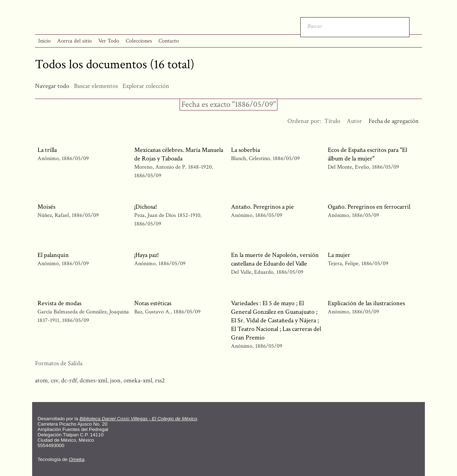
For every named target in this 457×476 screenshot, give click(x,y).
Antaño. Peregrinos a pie (262, 207)
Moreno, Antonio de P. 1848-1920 (173, 167)
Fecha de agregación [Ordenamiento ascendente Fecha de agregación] (394, 121)
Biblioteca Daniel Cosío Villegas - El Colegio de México (138, 419)
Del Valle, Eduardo (252, 272)
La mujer (339, 255)
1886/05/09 (75, 158)
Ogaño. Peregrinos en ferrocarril (369, 207)
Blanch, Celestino (250, 158)
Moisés (46, 207)
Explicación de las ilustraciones (366, 303)
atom (41, 380)
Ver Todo (109, 41)
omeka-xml (138, 380)
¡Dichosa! (146, 207)
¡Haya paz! (147, 255)
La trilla (47, 150)
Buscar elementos (96, 86)
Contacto (169, 41)
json (115, 380)
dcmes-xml (93, 380)
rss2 (160, 380)
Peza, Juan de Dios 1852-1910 (167, 215)
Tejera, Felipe (343, 264)
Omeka (77, 459)
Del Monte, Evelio (348, 167)
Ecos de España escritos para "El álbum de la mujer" (367, 154)
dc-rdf (69, 380)
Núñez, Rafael (53, 215)
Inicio (44, 41)
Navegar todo (52, 86)
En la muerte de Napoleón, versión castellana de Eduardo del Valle (275, 259)
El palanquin (53, 255)
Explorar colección (146, 86)
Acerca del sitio (74, 41)
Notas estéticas (153, 303)
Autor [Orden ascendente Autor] (354, 121)
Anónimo (48, 158)
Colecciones (139, 41)
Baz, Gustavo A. (152, 312)
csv (54, 380)
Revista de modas (59, 303)
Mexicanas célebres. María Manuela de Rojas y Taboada (179, 154)
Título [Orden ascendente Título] (332, 121)
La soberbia (245, 150)
